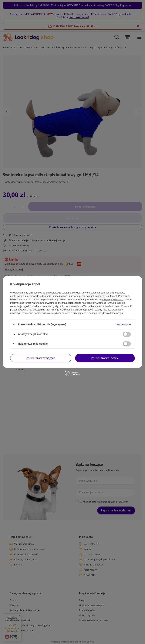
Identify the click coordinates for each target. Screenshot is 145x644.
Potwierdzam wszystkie (105, 358)
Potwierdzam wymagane (41, 358)
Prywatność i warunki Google (109, 303)
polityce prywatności (112, 299)
